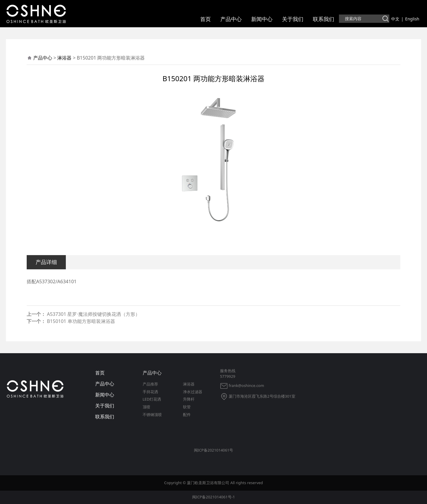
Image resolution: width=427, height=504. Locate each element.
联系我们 (324, 19)
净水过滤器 (193, 392)
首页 (205, 19)
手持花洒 (150, 392)
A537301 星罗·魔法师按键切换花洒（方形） (93, 314)
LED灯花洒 (152, 399)
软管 (187, 407)
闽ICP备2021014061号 (214, 450)
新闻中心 (262, 19)
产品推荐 (150, 384)
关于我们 (293, 19)
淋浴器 (64, 58)
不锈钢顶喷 (152, 415)
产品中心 (231, 19)
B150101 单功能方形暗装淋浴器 (81, 321)
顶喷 (146, 407)
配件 (187, 415)
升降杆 (189, 399)
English (412, 19)
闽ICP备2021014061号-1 (213, 497)
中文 (395, 19)
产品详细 (46, 262)
